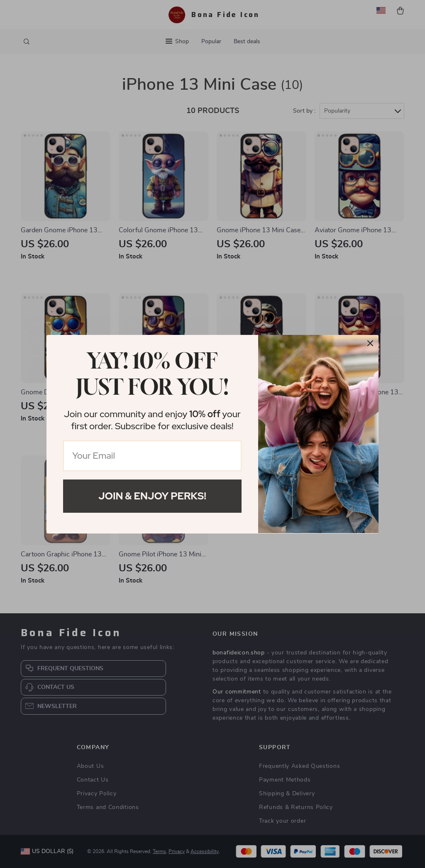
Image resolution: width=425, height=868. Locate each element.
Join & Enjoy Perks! (152, 496)
